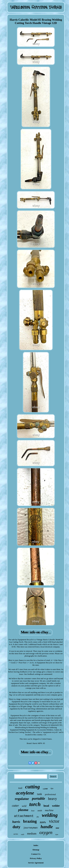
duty (16, 827)
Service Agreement (36, 863)
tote (57, 828)
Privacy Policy (36, 858)
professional (50, 794)
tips (52, 788)
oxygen (46, 832)
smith (40, 811)
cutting (33, 787)
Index (36, 845)
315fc (43, 823)
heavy (52, 799)
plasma (23, 810)
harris (16, 822)
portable (39, 798)
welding (50, 815)
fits (38, 817)
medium (32, 834)
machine (49, 810)
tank (39, 794)
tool (20, 788)
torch (35, 804)
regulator (22, 799)
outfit (23, 834)
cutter (15, 806)
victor (54, 821)
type (57, 834)
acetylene (25, 793)
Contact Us (36, 854)
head (46, 806)
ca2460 (45, 789)
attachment (24, 816)
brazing (30, 821)
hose (33, 811)
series (16, 834)
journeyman (30, 828)
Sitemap (36, 850)
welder (56, 806)
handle (47, 827)
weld (24, 806)
